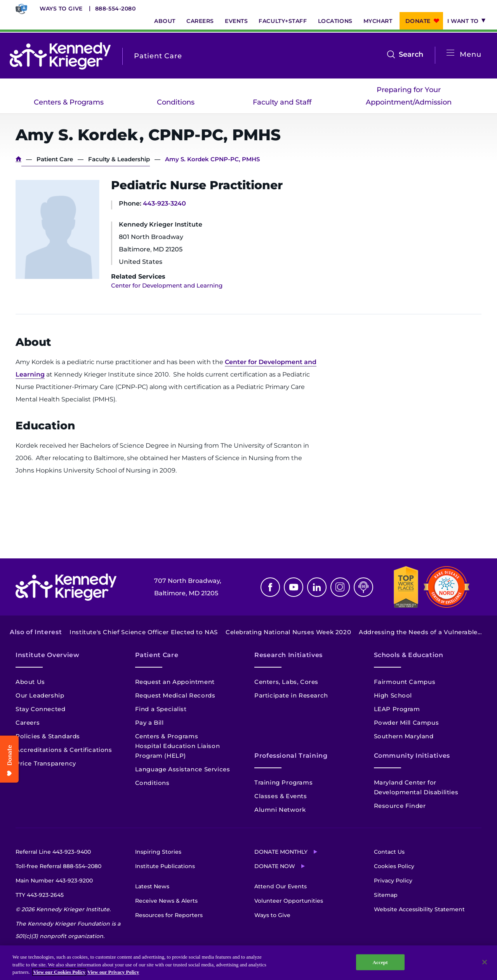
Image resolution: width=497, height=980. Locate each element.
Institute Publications (165, 866)
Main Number (54, 881)
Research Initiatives (288, 655)
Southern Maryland (404, 736)
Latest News (152, 886)
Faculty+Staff (283, 21)
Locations (335, 21)
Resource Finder (400, 806)
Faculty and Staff (282, 102)
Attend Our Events (281, 886)
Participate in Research (291, 695)
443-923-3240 (164, 203)
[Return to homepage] (60, 56)
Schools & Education (409, 655)
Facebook (270, 587)
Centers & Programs (69, 102)
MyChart (378, 21)
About (165, 21)
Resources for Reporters (169, 915)
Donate (418, 21)
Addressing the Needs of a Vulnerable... (420, 632)
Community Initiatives (412, 756)
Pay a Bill (149, 723)
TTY (40, 895)
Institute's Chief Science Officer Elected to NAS (144, 632)
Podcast (363, 587)
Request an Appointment (175, 682)
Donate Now (275, 866)
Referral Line (53, 852)
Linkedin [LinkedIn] (317, 587)
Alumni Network (280, 810)
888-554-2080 (116, 9)
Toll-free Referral (58, 866)
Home (18, 159)
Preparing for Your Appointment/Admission (409, 96)
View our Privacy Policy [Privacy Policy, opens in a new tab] (113, 972)
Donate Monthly (281, 852)
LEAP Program (397, 709)
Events (236, 21)
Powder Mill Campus (407, 723)
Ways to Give (61, 9)
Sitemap (386, 895)
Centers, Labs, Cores (286, 682)
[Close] (485, 962)
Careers (200, 21)
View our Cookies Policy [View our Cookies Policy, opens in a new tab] (59, 972)
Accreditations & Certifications (64, 750)
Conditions (176, 102)
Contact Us (389, 852)
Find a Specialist (161, 709)
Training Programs (283, 782)
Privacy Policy (393, 881)
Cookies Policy (394, 866)
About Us (30, 682)
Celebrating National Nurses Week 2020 (288, 632)
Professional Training (291, 756)
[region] (248, 963)
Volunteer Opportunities (289, 901)
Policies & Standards (48, 736)
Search (411, 54)
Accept (380, 962)
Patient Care (55, 159)
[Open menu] (450, 53)
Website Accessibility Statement (419, 909)
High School (393, 695)
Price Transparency (46, 763)
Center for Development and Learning (167, 285)
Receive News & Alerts (166, 901)
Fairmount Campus (405, 682)
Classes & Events (281, 796)
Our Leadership (40, 695)
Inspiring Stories (158, 852)
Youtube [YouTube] (294, 587)
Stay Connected (40, 709)
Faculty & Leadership (119, 159)
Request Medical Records (175, 695)
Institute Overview (48, 655)
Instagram (340, 587)
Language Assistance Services (183, 769)
